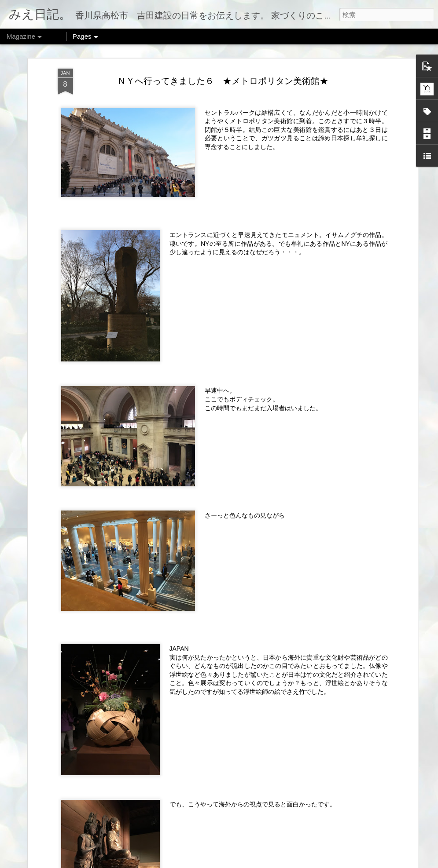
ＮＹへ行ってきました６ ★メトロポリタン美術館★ (223, 72)
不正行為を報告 (295, 862)
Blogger (267, 862)
